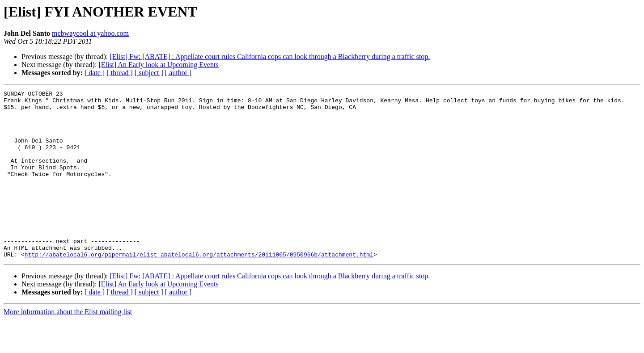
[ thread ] (120, 73)
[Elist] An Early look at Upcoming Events (158, 65)
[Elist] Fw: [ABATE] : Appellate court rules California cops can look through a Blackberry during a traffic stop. (270, 57)
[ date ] (95, 73)
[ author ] (178, 73)
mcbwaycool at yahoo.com (90, 33)
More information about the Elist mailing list (68, 345)
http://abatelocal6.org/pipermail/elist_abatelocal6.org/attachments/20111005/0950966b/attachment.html (199, 288)
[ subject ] (149, 73)
